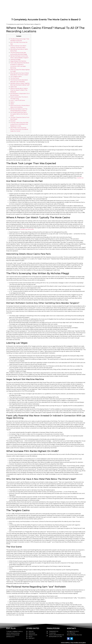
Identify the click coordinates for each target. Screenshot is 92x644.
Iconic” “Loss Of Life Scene (18, 100)
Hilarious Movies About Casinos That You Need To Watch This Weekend (19, 90)
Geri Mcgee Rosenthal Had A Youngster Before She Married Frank (19, 114)
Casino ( (12, 102)
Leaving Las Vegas (15, 59)
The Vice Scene (15, 78)
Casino (12, 104)
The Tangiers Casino (16, 76)
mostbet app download (27, 229)
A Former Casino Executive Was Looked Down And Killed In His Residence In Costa (19, 124)
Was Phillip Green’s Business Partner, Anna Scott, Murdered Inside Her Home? (19, 129)
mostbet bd (80, 178)
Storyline (13, 121)
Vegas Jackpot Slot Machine (18, 61)
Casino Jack (14, 87)
